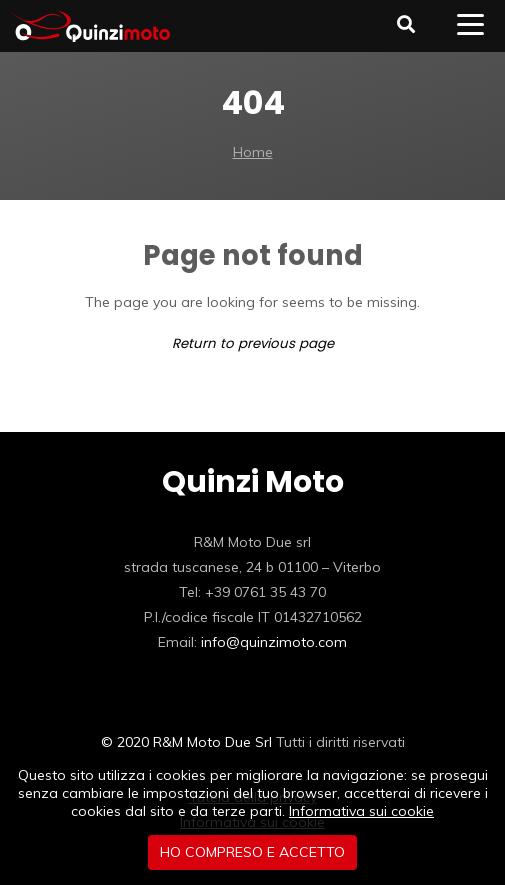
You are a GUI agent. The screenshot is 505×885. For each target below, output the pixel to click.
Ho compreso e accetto (252, 852)
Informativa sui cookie (361, 811)
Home (253, 152)
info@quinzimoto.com (274, 642)
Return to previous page (253, 343)
